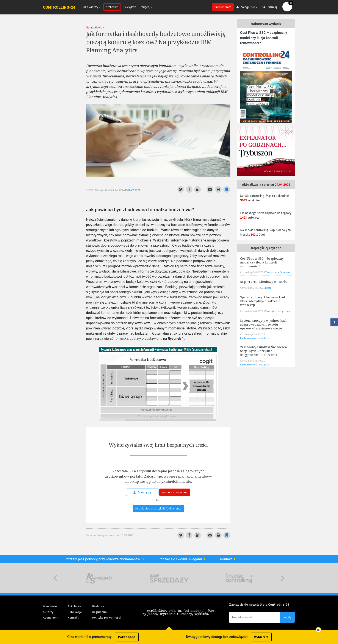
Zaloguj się (142, 492)
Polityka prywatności (106, 617)
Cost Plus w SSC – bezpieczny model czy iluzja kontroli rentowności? (264, 38)
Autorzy (48, 612)
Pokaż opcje (127, 637)
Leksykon (130, 7)
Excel (268, 288)
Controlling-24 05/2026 (253, 272)
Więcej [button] (146, 7)
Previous (55, 578)
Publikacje (75, 612)
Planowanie (133, 190)
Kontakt (226, 559)
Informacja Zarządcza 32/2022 (106, 190)
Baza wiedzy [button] (90, 7)
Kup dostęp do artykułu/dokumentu (158, 508)
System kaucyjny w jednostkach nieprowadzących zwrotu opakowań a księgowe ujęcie (264, 324)
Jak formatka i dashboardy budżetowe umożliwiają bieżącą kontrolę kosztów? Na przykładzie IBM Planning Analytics (156, 42)
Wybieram (261, 637)
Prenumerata (223, 7)
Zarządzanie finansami (278, 272)
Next (283, 578)
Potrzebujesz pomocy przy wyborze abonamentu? (102, 559)
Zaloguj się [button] (246, 7)
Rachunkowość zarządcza (255, 338)
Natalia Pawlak (95, 27)
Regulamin (99, 612)
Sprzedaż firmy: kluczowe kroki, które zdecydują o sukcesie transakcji (264, 301)
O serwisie (50, 606)
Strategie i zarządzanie (278, 311)
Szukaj (270, 7)
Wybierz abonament (175, 492)
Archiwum (112, 7)
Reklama (98, 606)
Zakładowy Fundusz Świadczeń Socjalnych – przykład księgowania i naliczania (264, 351)
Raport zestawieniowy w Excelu (264, 282)
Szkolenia (74, 606)
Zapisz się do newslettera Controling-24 (259, 604)
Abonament (51, 617)
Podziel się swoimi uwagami (180, 559)
